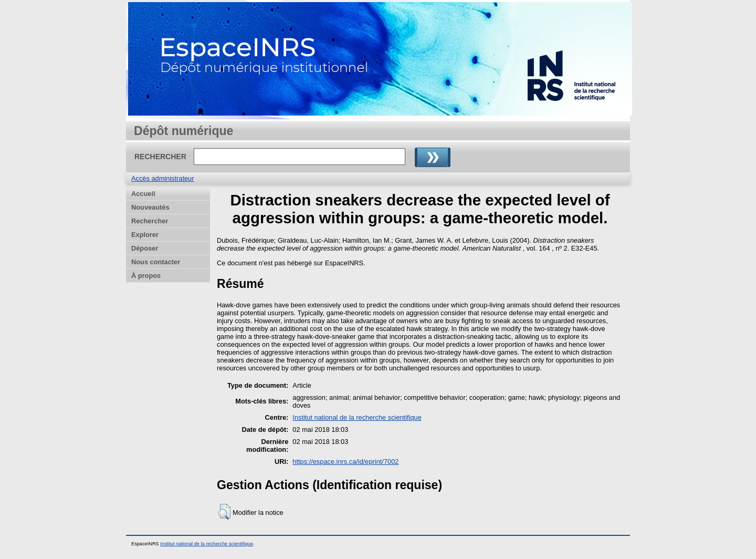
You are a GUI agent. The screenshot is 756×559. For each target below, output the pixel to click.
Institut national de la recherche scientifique (357, 417)
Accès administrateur (162, 178)
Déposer (145, 248)
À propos (146, 276)
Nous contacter (156, 262)
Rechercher (150, 221)
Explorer (145, 235)
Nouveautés (150, 207)
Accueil (143, 194)
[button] (224, 512)
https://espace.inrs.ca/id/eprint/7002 (345, 462)
